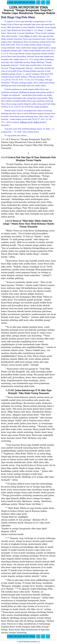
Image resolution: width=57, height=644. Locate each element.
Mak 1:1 (28, 36)
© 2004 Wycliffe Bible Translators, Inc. (29, 642)
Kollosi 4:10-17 (40, 122)
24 (31, 122)
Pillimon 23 (25, 122)
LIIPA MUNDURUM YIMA (21, 2)
